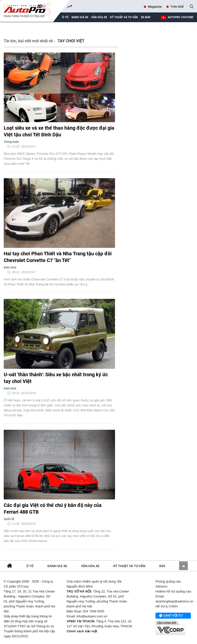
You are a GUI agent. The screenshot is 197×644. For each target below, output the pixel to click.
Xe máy (146, 17)
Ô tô (30, 566)
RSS (162, 566)
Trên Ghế (177, 7)
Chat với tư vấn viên (171, 616)
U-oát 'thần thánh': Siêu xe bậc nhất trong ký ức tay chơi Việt (56, 378)
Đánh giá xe (80, 17)
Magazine (155, 7)
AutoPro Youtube (180, 17)
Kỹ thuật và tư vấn (124, 17)
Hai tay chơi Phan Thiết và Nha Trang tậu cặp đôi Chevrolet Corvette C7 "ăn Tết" (58, 257)
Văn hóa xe (99, 17)
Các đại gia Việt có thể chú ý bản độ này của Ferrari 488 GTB (53, 509)
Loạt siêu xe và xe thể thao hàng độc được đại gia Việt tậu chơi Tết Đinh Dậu (59, 131)
